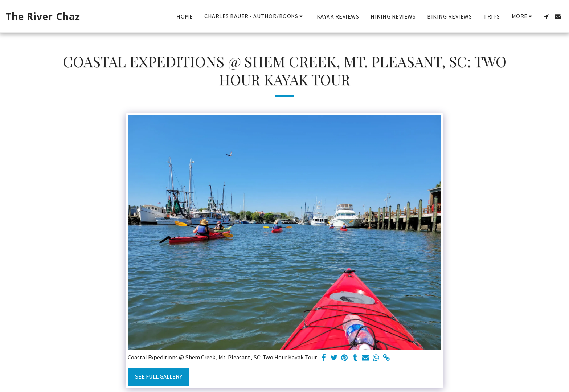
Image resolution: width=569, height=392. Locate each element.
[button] (255, 16)
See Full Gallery (158, 377)
